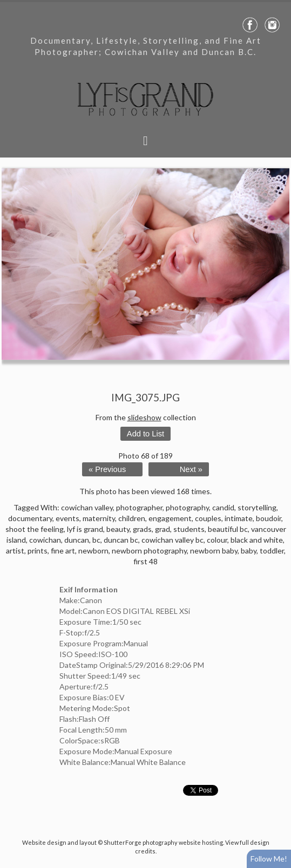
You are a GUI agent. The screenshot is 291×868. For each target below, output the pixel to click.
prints (38, 551)
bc (96, 540)
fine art (63, 551)
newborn (93, 551)
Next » (191, 469)
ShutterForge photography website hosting (163, 842)
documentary (30, 518)
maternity (99, 518)
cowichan (45, 540)
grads (142, 529)
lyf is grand (85, 529)
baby (249, 551)
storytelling (257, 507)
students (189, 529)
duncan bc (121, 540)
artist (15, 551)
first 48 (145, 561)
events (67, 518)
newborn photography (149, 551)
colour (217, 540)
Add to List (145, 434)
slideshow (144, 417)
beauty (118, 529)
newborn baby (214, 551)
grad (163, 529)
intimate (239, 518)
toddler (272, 551)
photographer (139, 507)
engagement (170, 518)
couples (208, 518)
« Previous (107, 469)
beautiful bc (228, 529)
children (132, 518)
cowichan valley (87, 507)
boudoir (269, 518)
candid (223, 507)
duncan (77, 540)
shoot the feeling (35, 529)
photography (187, 507)
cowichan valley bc (172, 540)
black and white (257, 540)
